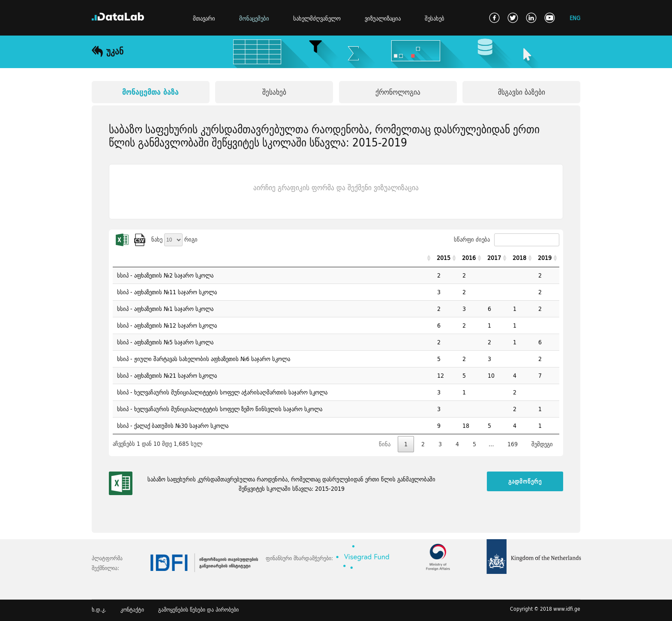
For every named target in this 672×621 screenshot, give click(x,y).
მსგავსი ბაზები (522, 92)
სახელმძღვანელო (317, 18)
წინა (385, 444)
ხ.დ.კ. (99, 610)
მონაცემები (254, 18)
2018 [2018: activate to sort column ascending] (519, 258)
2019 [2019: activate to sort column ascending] (545, 258)
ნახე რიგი (174, 239)
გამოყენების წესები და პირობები (198, 610)
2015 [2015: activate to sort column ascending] (444, 258)
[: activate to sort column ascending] (273, 258)
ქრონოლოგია (398, 92)
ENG (575, 18)
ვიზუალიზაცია (383, 18)
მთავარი (204, 18)
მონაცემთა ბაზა (150, 92)
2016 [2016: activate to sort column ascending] (469, 258)
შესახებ (435, 18)
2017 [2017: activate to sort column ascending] (494, 258)
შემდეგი (542, 444)
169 (513, 444)
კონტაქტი (132, 610)
